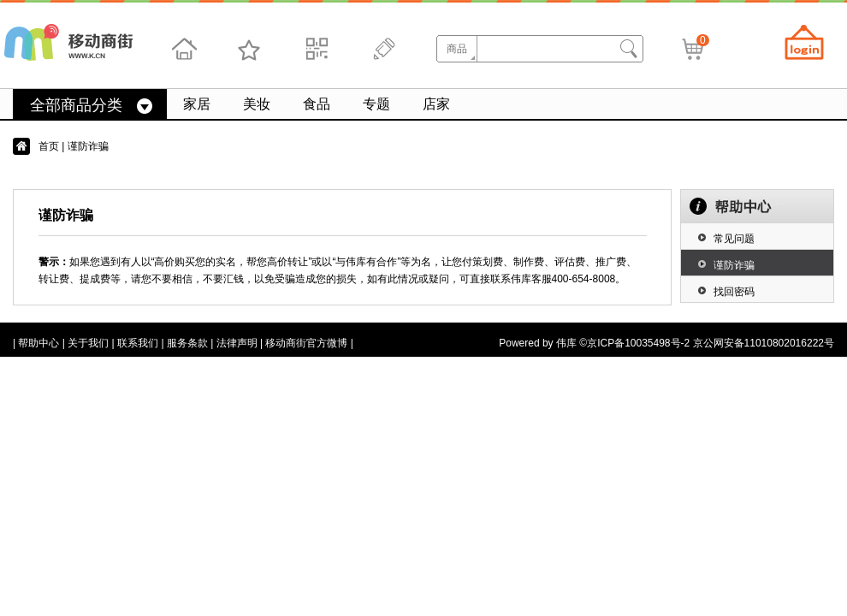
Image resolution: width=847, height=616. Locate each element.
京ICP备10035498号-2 (638, 343)
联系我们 (138, 343)
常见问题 (734, 239)
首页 (49, 146)
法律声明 (237, 343)
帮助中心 (38, 343)
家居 (197, 104)
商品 (457, 49)
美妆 (257, 104)
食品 (317, 104)
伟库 (566, 343)
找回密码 (734, 292)
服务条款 (187, 343)
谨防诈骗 (734, 265)
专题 (376, 104)
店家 (436, 104)
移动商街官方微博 (306, 343)
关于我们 (88, 343)
